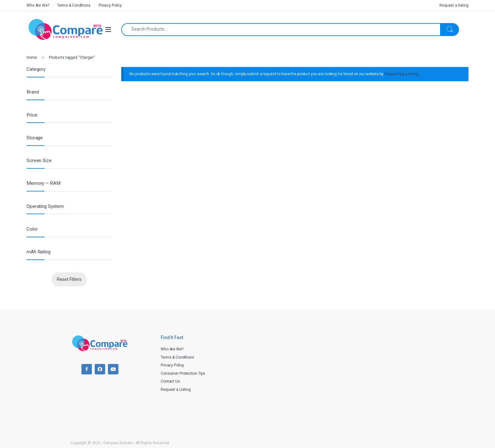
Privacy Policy (110, 5)
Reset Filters (69, 279)
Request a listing (454, 5)
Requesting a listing (402, 74)
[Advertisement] (337, 375)
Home (32, 58)
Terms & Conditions (74, 5)
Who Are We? (38, 5)
